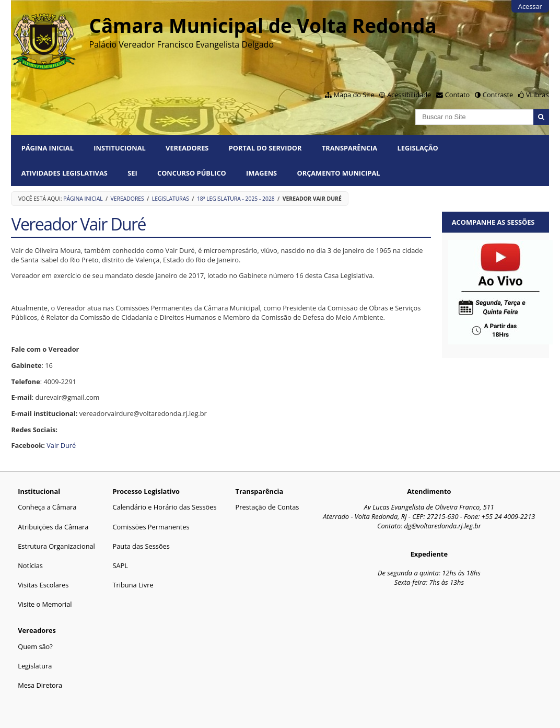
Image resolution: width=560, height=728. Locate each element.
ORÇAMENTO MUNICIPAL (339, 173)
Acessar (530, 6)
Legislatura (35, 666)
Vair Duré (61, 445)
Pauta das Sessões (141, 546)
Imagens (261, 173)
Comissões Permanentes (151, 527)
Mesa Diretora (40, 685)
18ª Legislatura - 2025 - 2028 (236, 199)
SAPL (120, 565)
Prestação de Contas (267, 507)
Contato (458, 95)
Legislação (418, 148)
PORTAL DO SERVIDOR (265, 148)
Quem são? (35, 646)
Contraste (498, 95)
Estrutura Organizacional (56, 546)
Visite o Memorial (45, 604)
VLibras (538, 95)
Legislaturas (171, 199)
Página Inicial (48, 148)
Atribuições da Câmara (53, 527)
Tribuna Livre (133, 585)
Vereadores (187, 148)
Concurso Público (192, 173)
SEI (132, 173)
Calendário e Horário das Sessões (164, 507)
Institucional (119, 148)
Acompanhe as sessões (493, 222)
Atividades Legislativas (65, 173)
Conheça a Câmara (47, 507)
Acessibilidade (409, 95)
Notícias (30, 565)
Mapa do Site (354, 95)
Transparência (349, 148)
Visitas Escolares (43, 585)
